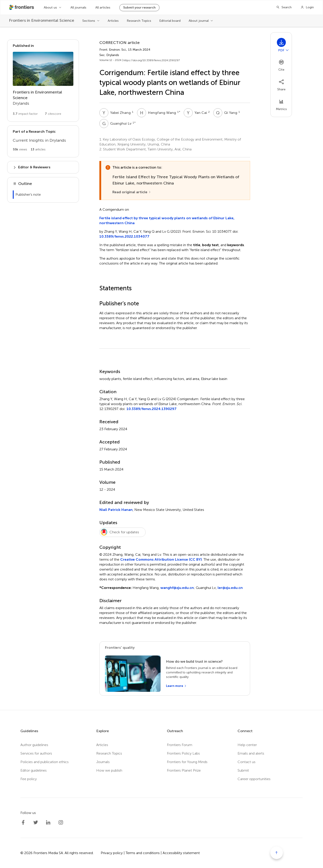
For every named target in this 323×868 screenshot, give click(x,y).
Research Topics (139, 21)
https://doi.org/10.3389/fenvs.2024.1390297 (152, 60)
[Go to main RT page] (43, 141)
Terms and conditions (143, 853)
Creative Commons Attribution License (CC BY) (161, 559)
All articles (103, 8)
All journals (78, 8)
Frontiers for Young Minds (187, 762)
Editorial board (170, 21)
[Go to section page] (43, 81)
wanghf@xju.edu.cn (177, 588)
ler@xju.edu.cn (230, 588)
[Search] (284, 7)
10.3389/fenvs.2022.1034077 (124, 236)
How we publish (109, 770)
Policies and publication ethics (45, 762)
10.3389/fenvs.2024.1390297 (152, 409)
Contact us (247, 762)
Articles (113, 21)
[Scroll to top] (277, 853)
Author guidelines (34, 745)
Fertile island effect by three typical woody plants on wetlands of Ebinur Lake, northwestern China (167, 220)
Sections (89, 21)
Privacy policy (112, 853)
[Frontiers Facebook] (23, 822)
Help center (247, 745)
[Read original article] (132, 192)
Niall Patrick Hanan (116, 510)
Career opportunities (254, 779)
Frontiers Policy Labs (183, 753)
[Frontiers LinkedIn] (48, 822)
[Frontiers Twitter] (36, 822)
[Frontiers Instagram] (61, 822)
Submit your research (139, 8)
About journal (199, 21)
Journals (103, 762)
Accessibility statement (181, 853)
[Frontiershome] (22, 7)
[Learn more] (176, 686)
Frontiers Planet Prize (184, 770)
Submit (243, 770)
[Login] (307, 7)
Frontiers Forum (180, 745)
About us (50, 8)
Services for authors (36, 753)
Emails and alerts (251, 753)
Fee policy (29, 779)
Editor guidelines (34, 770)
